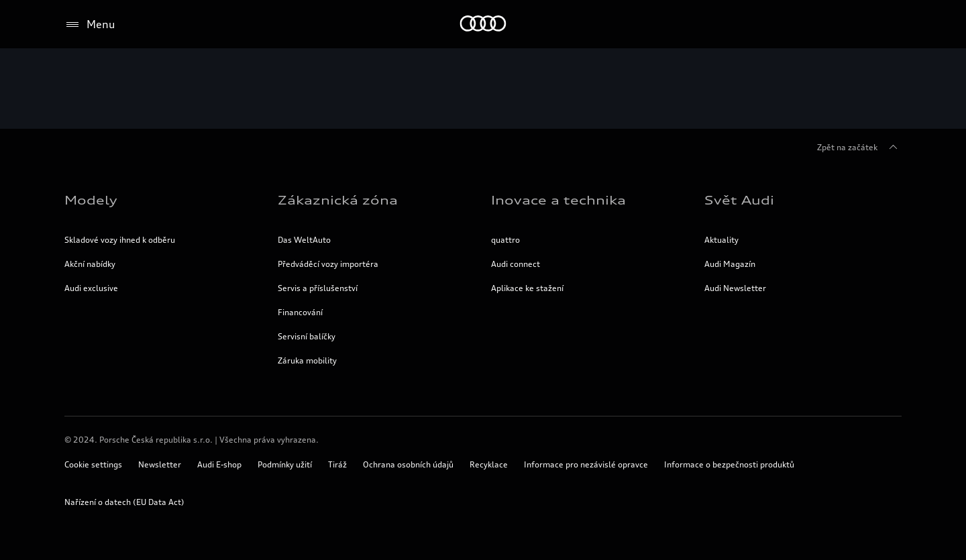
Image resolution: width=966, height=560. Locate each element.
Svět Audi (739, 200)
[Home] (483, 24)
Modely (91, 200)
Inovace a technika (558, 200)
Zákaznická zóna (338, 200)
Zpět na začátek (859, 148)
